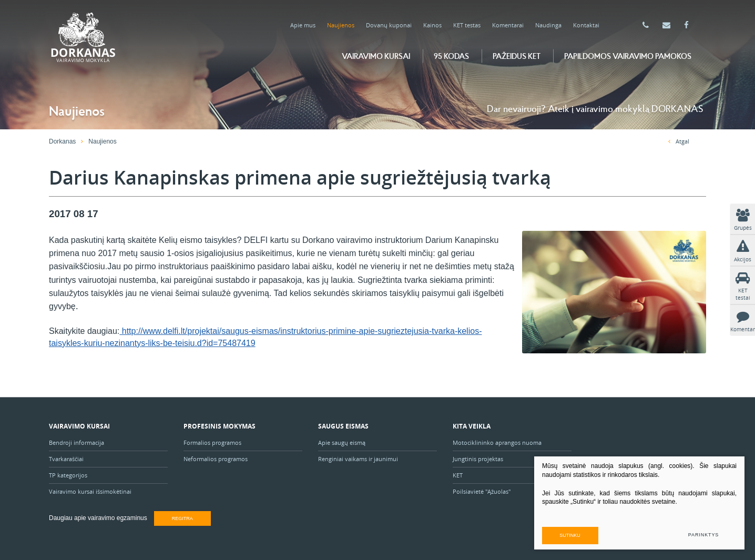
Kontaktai (586, 25)
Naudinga (548, 25)
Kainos (432, 25)
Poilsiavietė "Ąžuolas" (482, 491)
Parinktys (703, 535)
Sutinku (570, 535)
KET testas (467, 25)
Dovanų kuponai (389, 25)
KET (458, 475)
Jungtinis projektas (478, 459)
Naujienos (341, 25)
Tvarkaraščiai (66, 459)
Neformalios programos (216, 459)
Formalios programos (212, 442)
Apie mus (303, 25)
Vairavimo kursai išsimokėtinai (90, 491)
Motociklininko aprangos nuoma (497, 442)
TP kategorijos (68, 475)
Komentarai (508, 25)
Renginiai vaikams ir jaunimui (358, 459)
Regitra (182, 518)
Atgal (679, 141)
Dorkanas (62, 141)
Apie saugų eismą (343, 442)
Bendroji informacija (76, 442)
